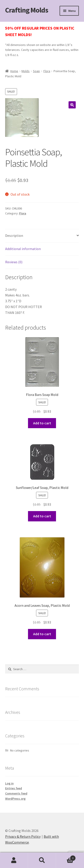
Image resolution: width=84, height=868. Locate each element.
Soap (36, 71)
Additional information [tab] (23, 249)
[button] (72, 105)
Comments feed (16, 793)
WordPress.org (15, 799)
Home (14, 71)
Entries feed (14, 788)
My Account (14, 860)
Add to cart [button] (42, 423)
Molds (26, 71)
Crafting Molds (27, 10)
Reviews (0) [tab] (14, 262)
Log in (9, 783)
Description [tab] (14, 235)
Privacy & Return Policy (23, 836)
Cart (66, 857)
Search (42, 860)
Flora (47, 71)
